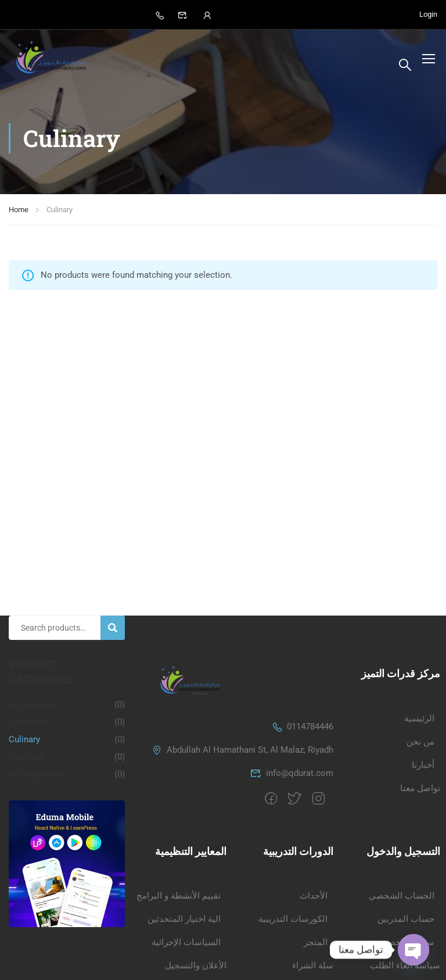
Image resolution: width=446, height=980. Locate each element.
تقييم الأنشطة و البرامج (179, 834)
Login (428, 15)
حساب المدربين (406, 857)
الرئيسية (419, 656)
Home (19, 214)
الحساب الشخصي (402, 834)
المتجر (316, 880)
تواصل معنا (420, 725)
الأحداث (314, 834)
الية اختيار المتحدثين (184, 857)
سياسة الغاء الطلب (405, 903)
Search (118, 565)
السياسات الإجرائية (186, 880)
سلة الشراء (313, 903)
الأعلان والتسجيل (196, 903)
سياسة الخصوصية (401, 880)
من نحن (420, 679)
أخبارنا (423, 702)
